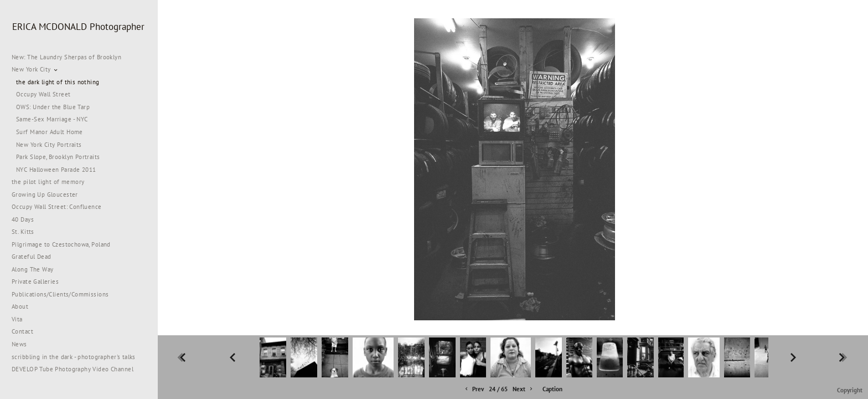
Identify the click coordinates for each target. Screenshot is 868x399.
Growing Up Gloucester (45, 195)
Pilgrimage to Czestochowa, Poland (61, 244)
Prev (474, 389)
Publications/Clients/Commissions (60, 294)
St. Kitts (23, 232)
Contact (22, 331)
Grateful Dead (31, 257)
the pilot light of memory (48, 182)
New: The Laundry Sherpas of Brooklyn (66, 57)
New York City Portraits (49, 145)
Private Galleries (35, 282)
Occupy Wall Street (43, 94)
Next (523, 389)
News (19, 344)
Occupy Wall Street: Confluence (57, 207)
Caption (552, 389)
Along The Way (37, 269)
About (20, 306)
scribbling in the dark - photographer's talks (78, 357)
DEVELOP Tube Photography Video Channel (73, 369)
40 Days (23, 219)
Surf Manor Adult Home (50, 132)
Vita (17, 319)
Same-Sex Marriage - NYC (52, 119)
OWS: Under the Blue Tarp (53, 107)
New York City (35, 69)
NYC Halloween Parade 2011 (56, 170)
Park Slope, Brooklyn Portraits (58, 157)
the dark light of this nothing (58, 82)
